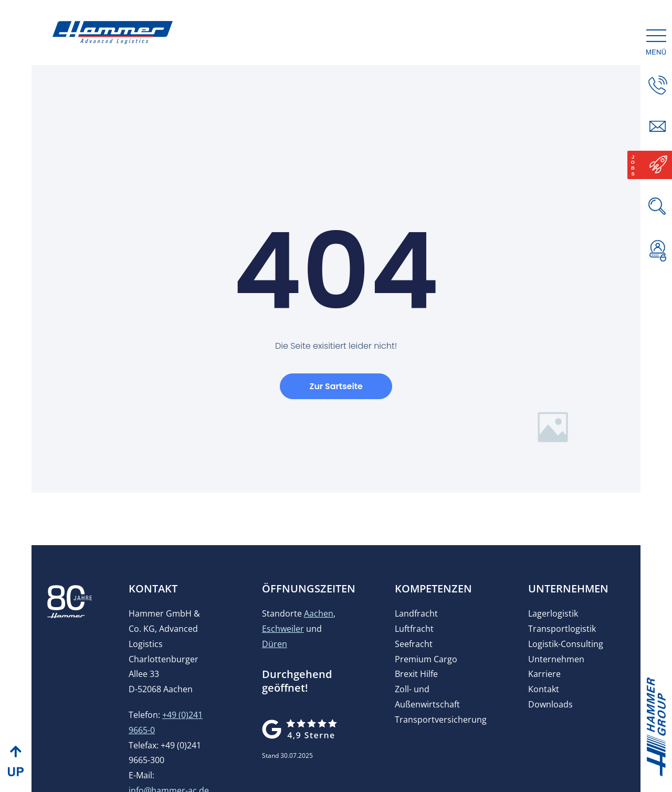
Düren (275, 652)
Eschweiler (283, 637)
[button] (658, 289)
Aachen (319, 621)
